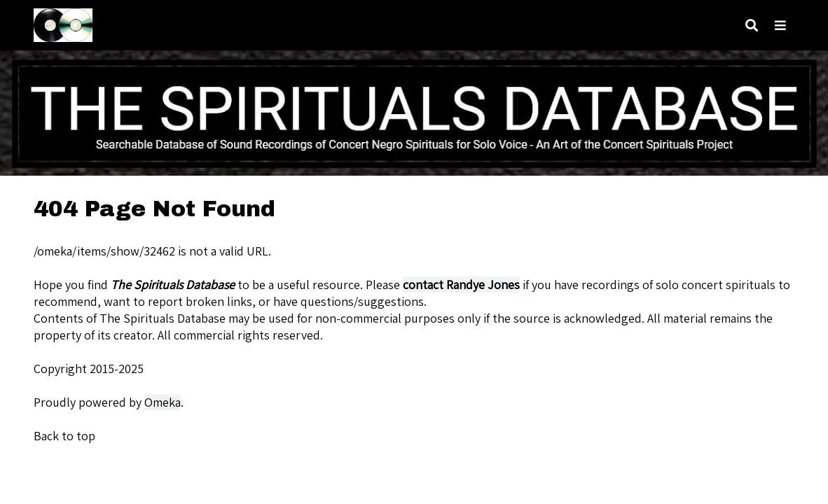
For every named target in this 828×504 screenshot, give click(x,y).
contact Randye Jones (461, 285)
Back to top (64, 436)
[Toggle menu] (780, 26)
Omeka (163, 402)
